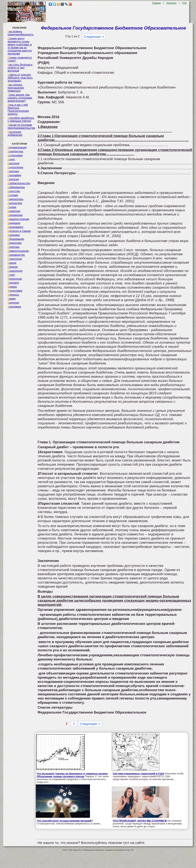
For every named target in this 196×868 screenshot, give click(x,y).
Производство (16, 255)
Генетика (13, 171)
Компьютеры (15, 199)
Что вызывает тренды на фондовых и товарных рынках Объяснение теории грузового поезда (72, 775)
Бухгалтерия (15, 167)
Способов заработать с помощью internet (21, 119)
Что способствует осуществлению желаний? (65, 821)
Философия (15, 291)
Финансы (13, 295)
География (14, 175)
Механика (14, 235)
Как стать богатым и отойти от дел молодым (20, 68)
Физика (12, 287)
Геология (13, 179)
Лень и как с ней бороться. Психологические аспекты (18, 109)
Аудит (11, 159)
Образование (16, 239)
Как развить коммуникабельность (21, 33)
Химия (12, 299)
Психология (15, 259)
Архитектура (15, 151)
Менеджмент (16, 227)
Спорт (11, 275)
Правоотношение (18, 251)
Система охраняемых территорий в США (138, 774)
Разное (12, 263)
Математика (15, 215)
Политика (13, 247)
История (13, 195)
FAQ (184, 3)
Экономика (14, 307)
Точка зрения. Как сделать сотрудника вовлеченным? (20, 98)
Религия (13, 267)
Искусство (14, 191)
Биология (13, 163)
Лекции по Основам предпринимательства (21, 126)
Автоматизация (17, 147)
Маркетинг (14, 211)
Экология (13, 303)
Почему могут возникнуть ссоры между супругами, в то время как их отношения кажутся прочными (20, 46)
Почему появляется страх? (20, 59)
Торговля (13, 283)
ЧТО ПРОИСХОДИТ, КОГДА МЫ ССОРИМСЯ (140, 821)
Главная (156, 3)
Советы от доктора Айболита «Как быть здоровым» (20, 78)
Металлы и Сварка (19, 231)
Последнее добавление (15, 133)
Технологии (15, 279)
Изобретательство (19, 183)
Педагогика (14, 243)
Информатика (16, 187)
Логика (12, 207)
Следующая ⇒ (94, 37)
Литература (15, 203)
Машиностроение (18, 219)
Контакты (172, 3)
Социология (15, 271)
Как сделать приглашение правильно (16, 88)
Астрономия (15, 155)
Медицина (14, 223)
